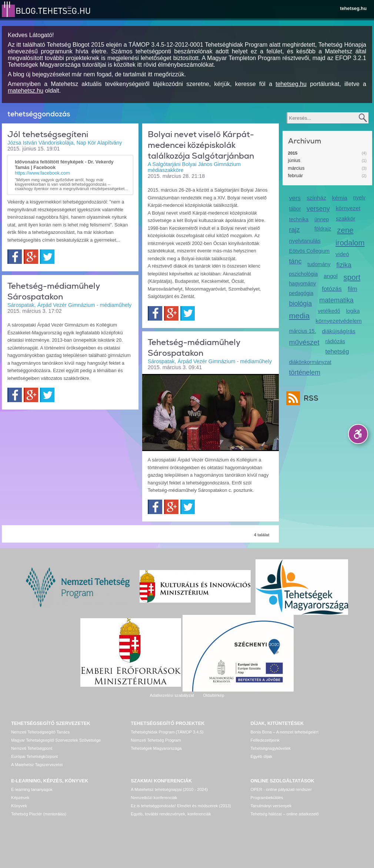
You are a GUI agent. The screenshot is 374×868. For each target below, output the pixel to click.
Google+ (31, 257)
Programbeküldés (267, 798)
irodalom (350, 243)
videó (342, 254)
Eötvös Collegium (310, 251)
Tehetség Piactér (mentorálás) (39, 814)
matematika (336, 300)
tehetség (337, 352)
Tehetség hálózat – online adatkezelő (285, 814)
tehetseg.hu (353, 8)
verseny (318, 209)
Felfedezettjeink (265, 740)
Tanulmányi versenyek (271, 806)
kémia (340, 198)
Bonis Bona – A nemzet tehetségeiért (285, 732)
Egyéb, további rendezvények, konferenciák (171, 814)
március (296, 168)
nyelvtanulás (305, 241)
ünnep (322, 219)
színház (316, 198)
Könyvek (19, 806)
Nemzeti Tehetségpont (32, 748)
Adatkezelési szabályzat (172, 695)
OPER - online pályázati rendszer (281, 789)
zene (345, 230)
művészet (304, 342)
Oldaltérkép (213, 695)
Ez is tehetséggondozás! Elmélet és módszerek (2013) (181, 806)
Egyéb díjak (261, 756)
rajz (295, 230)
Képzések (20, 798)
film (353, 289)
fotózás (332, 289)
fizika (344, 265)
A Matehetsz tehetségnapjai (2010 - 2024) (169, 789)
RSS (309, 398)
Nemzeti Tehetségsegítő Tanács (40, 732)
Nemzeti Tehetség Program (156, 740)
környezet (348, 208)
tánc (295, 261)
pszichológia (303, 274)
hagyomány (303, 284)
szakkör (346, 218)
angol (331, 276)
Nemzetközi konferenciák (154, 798)
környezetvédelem (339, 321)
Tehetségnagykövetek (271, 748)
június (294, 160)
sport (352, 277)
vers (295, 198)
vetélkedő (329, 311)
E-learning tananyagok (32, 789)
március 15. (303, 331)
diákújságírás (339, 331)
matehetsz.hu (26, 91)
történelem (305, 372)
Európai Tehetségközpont (34, 756)
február (296, 175)
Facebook (15, 257)
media (300, 316)
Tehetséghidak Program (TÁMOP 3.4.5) (167, 732)
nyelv (359, 198)
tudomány (319, 264)
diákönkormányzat (310, 362)
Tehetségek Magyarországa (156, 748)
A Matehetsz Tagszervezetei (37, 765)
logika (353, 311)
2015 (293, 153)
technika (299, 219)
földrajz (323, 229)
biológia (301, 304)
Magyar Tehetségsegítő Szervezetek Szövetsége (56, 740)
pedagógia (301, 293)
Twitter (47, 257)
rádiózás (335, 341)
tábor (295, 209)
